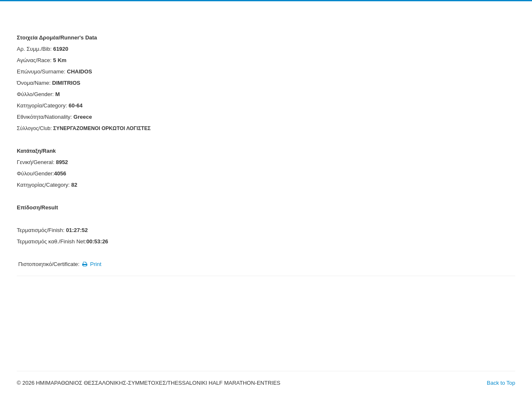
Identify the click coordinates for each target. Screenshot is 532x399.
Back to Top (501, 383)
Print (91, 264)
